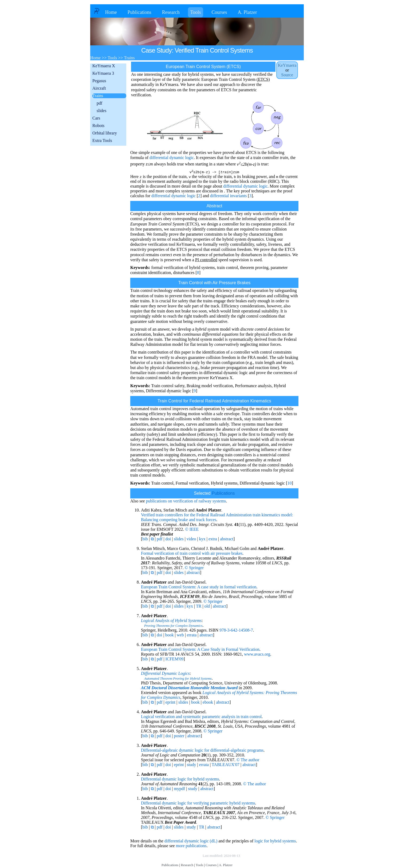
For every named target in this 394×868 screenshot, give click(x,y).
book (170, 636)
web (180, 636)
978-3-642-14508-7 (236, 631)
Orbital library (105, 133)
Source (287, 75)
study (192, 765)
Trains (98, 96)
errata (192, 636)
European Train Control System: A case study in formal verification (199, 588)
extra (213, 540)
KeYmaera (287, 65)
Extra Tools (102, 140)
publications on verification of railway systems (186, 502)
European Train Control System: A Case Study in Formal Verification (200, 650)
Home (111, 12)
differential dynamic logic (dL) (191, 842)
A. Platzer (247, 12)
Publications (139, 12)
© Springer (194, 568)
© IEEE (192, 530)
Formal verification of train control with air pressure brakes (192, 554)
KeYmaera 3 (103, 73)
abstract (227, 540)
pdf (99, 103)
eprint (170, 703)
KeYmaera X (104, 66)
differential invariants (228, 197)
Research (171, 12)
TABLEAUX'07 (226, 765)
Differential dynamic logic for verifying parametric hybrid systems (198, 804)
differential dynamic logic (172, 158)
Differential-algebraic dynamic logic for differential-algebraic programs (202, 751)
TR (199, 607)
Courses (219, 12)
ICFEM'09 (175, 660)
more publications (191, 847)
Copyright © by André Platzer (175, 856)
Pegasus (99, 81)
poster (179, 737)
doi (168, 540)
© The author (248, 761)
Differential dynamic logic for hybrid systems (180, 780)
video (191, 540)
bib (145, 540)
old (207, 607)
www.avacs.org (257, 655)
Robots (98, 126)
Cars (96, 118)
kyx (202, 540)
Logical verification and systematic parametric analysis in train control (201, 717)
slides (101, 111)
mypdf (179, 789)
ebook (208, 703)
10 (289, 484)
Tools (196, 12)
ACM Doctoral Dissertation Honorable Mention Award (189, 689)
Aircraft (99, 88)
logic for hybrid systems (275, 842)
